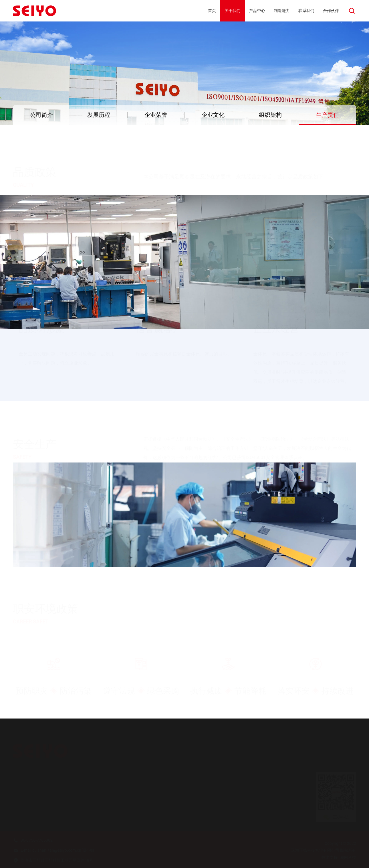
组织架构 (270, 115)
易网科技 (348, 857)
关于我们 (23, 777)
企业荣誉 (156, 115)
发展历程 (99, 115)
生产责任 (328, 115)
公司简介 (41, 115)
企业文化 (213, 115)
